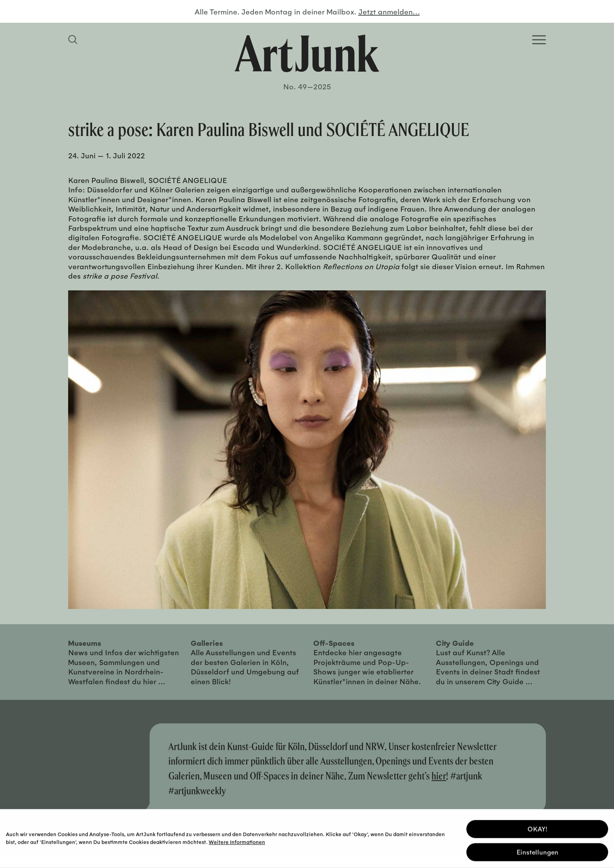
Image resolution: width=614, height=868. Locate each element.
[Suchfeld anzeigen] (74, 40)
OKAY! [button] (537, 828)
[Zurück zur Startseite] (307, 53)
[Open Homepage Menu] (539, 40)
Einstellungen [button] (537, 851)
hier (439, 776)
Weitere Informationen (237, 841)
